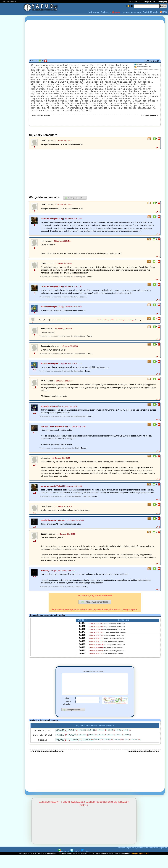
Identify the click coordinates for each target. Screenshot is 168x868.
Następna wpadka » (149, 123)
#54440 (103, 743)
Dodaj (146, 12)
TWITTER (75, 864)
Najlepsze (106, 12)
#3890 (77, 752)
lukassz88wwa (47, 315)
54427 (82, 654)
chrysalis (45, 414)
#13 (63, 505)
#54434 (128, 743)
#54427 (73, 743)
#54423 (120, 743)
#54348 (128, 747)
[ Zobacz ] (90, 285)
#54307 (62, 748)
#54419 (93, 743)
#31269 (119, 752)
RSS (163, 12)
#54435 (111, 743)
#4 (62, 305)
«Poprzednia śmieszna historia (47, 764)
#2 (62, 285)
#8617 (109, 752)
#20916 (89, 752)
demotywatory (60, 866)
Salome (44, 579)
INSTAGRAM (64, 864)
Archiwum (136, 12)
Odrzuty (116, 12)
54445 (82, 636)
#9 (62, 379)
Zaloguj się (162, 2)
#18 (63, 595)
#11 (63, 456)
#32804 (137, 752)
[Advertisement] (12, 434)
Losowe (126, 12)
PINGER (85, 864)
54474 (82, 632)
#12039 (63, 752)
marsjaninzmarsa (49, 528)
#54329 (73, 747)
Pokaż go (138, 328)
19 (143, 67)
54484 (82, 643)
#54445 (84, 743)
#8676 (99, 752)
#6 (62, 344)
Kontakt (154, 12)
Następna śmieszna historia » (143, 764)
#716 (128, 752)
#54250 (120, 747)
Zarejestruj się (149, 2)
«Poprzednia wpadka (41, 123)
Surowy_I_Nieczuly (49, 435)
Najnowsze (94, 12)
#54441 (62, 743)
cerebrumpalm (47, 227)
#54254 (103, 747)
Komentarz (93, 679)
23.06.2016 (149, 61)
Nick (67, 710)
